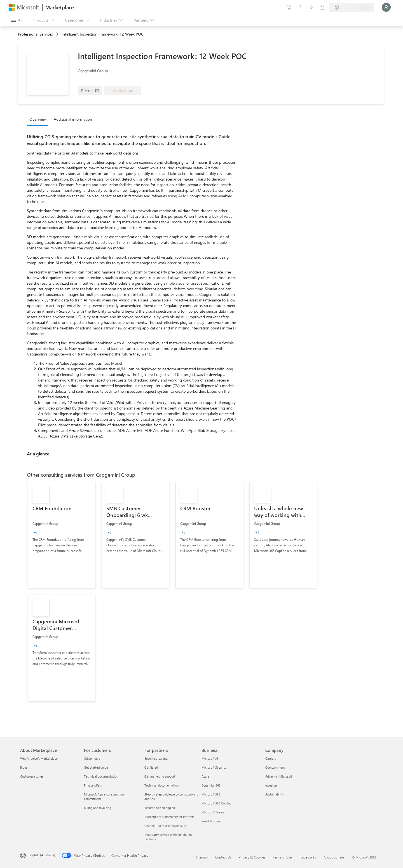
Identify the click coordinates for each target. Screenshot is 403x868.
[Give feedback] (289, 7)
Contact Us (223, 857)
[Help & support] (300, 7)
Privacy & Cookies (252, 857)
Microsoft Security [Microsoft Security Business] (214, 767)
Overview (38, 119)
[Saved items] (311, 7)
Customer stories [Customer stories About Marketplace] (32, 776)
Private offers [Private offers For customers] (93, 785)
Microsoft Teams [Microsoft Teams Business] (213, 812)
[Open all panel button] (17, 20)
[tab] (39, 119)
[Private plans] (322, 7)
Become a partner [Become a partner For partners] (156, 758)
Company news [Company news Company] (276, 767)
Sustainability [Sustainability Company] (275, 794)
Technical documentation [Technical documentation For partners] (161, 785)
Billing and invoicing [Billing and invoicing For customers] (98, 808)
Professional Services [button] (35, 34)
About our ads (334, 857)
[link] (62, 535)
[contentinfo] (58, 34)
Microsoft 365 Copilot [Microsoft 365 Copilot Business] (216, 803)
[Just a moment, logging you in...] (386, 7)
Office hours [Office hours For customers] (92, 758)
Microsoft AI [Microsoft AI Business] (210, 758)
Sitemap (202, 857)
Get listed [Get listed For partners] (151, 767)
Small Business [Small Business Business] (212, 821)
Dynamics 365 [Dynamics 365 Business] (211, 785)
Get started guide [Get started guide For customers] (96, 767)
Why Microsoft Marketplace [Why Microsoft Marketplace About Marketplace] (39, 758)
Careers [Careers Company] (271, 758)
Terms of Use (282, 857)
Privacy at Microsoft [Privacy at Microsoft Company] (279, 776)
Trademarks (308, 857)
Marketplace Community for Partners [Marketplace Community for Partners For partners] (169, 817)
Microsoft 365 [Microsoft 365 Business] (211, 794)
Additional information (73, 119)
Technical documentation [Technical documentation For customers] (101, 776)
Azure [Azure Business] (205, 776)
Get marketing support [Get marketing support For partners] (160, 776)
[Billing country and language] (352, 7)
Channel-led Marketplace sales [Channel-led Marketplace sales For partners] (166, 826)
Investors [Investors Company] (271, 785)
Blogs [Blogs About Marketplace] (24, 767)
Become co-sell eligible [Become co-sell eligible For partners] (160, 808)
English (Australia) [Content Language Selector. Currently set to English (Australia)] (42, 855)
